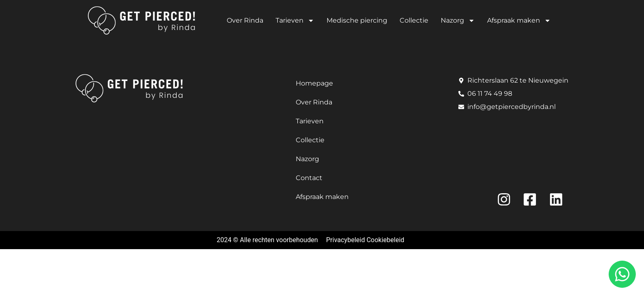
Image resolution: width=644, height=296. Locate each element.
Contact (309, 178)
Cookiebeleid (385, 240)
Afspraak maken (519, 21)
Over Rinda (245, 20)
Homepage (314, 83)
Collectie (414, 20)
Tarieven (295, 21)
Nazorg (458, 21)
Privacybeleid (345, 240)
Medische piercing (357, 20)
